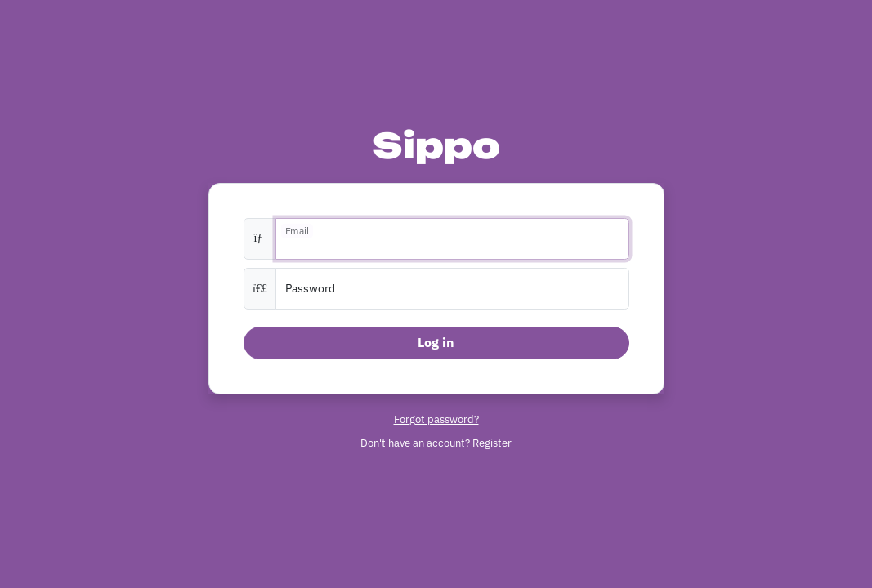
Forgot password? (436, 419)
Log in (436, 342)
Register (492, 443)
